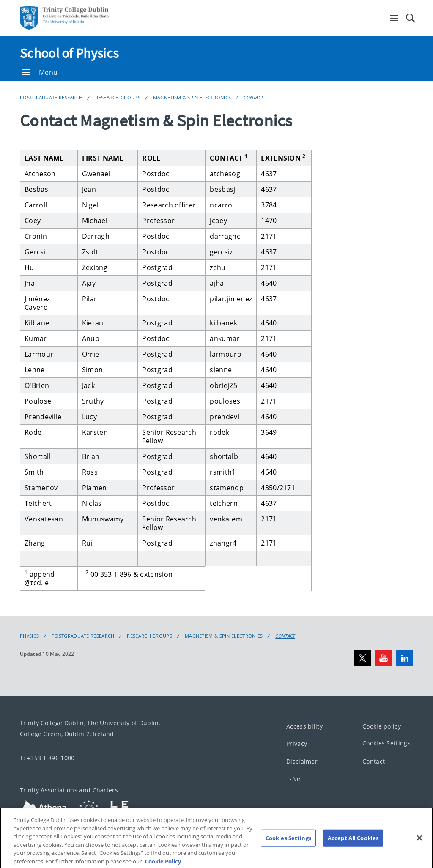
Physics (29, 636)
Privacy (297, 744)
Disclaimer (302, 761)
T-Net (295, 779)
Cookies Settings (386, 744)
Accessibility (304, 726)
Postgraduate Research (51, 97)
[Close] (419, 849)
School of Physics (69, 53)
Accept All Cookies (353, 849)
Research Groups (118, 97)
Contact (253, 97)
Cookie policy (382, 726)
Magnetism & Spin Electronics (192, 97)
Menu (40, 72)
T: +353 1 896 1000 (47, 758)
